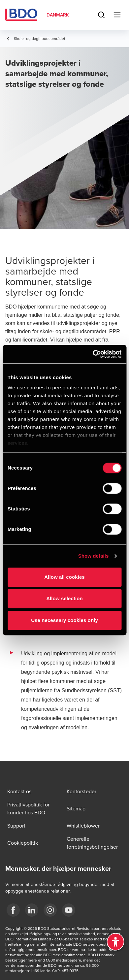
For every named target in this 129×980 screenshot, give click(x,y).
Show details (94, 556)
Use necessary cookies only (64, 620)
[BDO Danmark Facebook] (13, 910)
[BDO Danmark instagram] (50, 910)
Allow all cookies (64, 577)
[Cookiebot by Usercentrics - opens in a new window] (93, 354)
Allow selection (64, 598)
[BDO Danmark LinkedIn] (32, 910)
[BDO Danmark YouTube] (69, 910)
